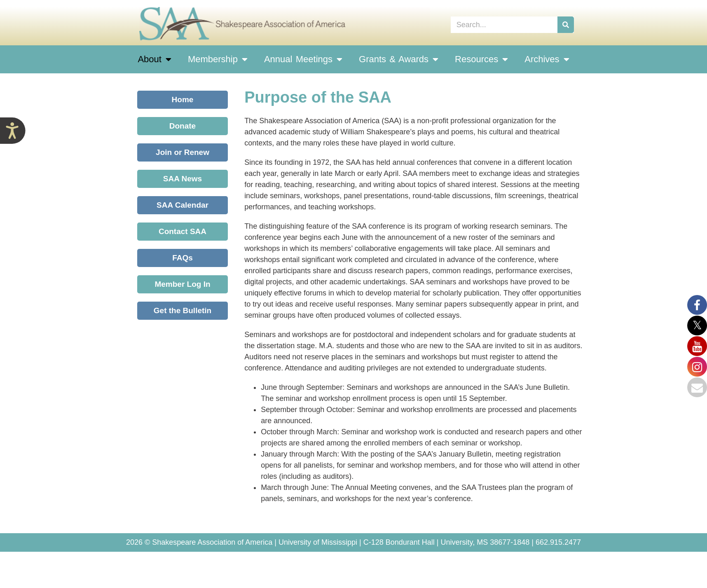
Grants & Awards (399, 59)
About (155, 59)
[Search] (566, 25)
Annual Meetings (303, 59)
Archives (547, 59)
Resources (481, 59)
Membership (218, 59)
